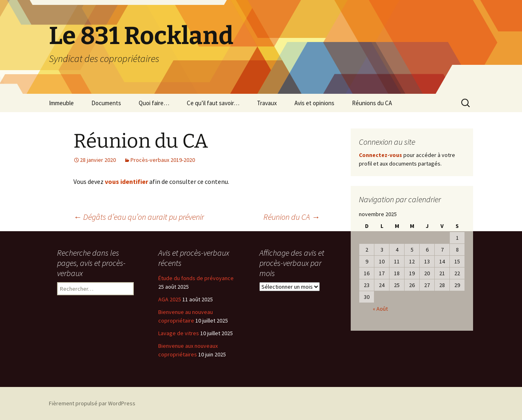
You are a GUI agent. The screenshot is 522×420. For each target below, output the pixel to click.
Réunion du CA (292, 217)
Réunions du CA (372, 103)
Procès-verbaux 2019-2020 (163, 160)
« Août (380, 309)
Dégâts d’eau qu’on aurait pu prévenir (139, 217)
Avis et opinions (314, 103)
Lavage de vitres (179, 333)
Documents (106, 103)
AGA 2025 (170, 299)
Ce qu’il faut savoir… (213, 103)
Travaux (267, 103)
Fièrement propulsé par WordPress (92, 403)
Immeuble (61, 103)
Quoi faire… (154, 103)
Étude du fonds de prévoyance (196, 278)
